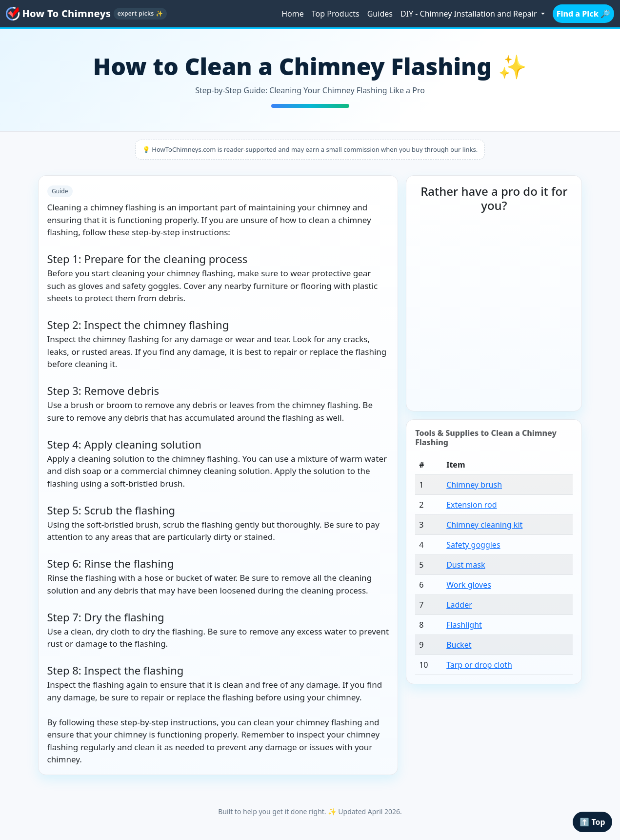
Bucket (459, 645)
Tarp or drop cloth (479, 665)
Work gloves (469, 585)
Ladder (459, 605)
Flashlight (464, 625)
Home (293, 14)
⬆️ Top (592, 822)
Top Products (336, 14)
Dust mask (466, 565)
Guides (380, 14)
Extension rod (471, 505)
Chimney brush (474, 485)
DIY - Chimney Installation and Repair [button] (470, 14)
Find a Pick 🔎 (583, 14)
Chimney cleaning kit (484, 525)
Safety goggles (473, 545)
